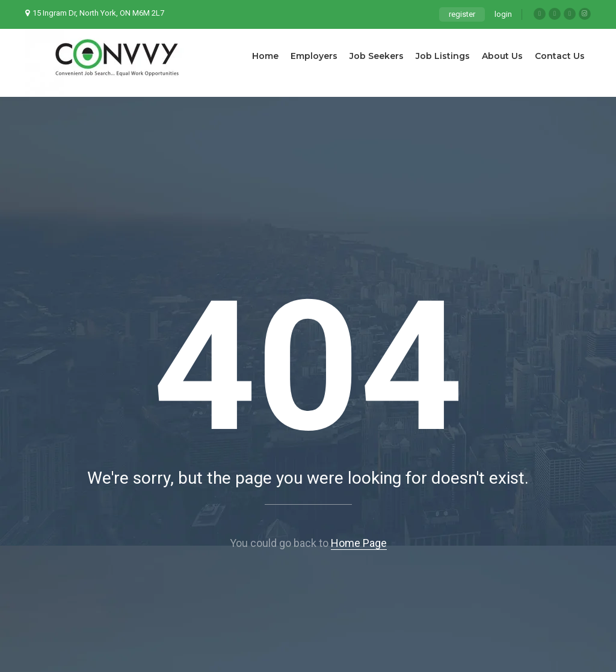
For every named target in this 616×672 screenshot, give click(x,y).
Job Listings (443, 56)
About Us (502, 56)
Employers (314, 56)
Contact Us (560, 56)
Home (265, 56)
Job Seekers (377, 56)
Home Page (359, 543)
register (462, 14)
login (503, 14)
